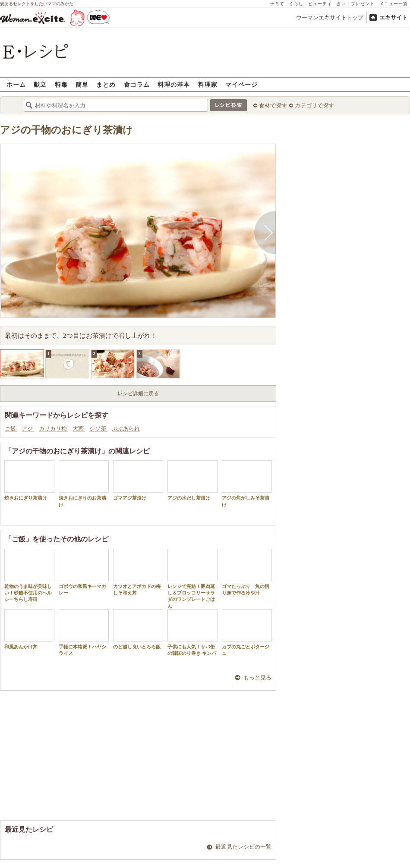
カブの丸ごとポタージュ (247, 632)
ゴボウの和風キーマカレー (84, 572)
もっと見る (257, 678)
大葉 (79, 429)
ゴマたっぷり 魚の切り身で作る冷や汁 (247, 572)
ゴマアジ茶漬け (138, 480)
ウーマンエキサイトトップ (330, 17)
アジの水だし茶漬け (192, 480)
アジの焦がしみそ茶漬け (247, 484)
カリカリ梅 (54, 429)
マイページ (241, 84)
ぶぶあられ (126, 429)
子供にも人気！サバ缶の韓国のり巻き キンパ (192, 632)
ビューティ (320, 4)
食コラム (137, 84)
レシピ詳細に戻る (138, 393)
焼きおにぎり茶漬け (29, 480)
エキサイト (393, 17)
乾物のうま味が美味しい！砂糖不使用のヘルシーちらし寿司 (29, 576)
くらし (296, 4)
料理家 (208, 84)
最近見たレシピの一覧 (243, 847)
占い (341, 4)
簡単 (82, 84)
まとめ (106, 84)
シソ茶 (98, 429)
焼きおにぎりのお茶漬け (84, 484)
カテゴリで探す (314, 105)
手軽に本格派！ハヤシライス (84, 632)
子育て (277, 4)
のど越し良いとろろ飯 (138, 629)
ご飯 (11, 429)
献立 (40, 84)
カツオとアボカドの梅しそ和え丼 (138, 572)
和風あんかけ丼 (29, 629)
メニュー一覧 (394, 4)
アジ (28, 429)
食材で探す (273, 105)
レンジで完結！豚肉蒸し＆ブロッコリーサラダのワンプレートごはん (192, 579)
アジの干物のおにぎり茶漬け (66, 130)
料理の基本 (174, 84)
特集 (61, 84)
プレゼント (363, 4)
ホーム (16, 84)
